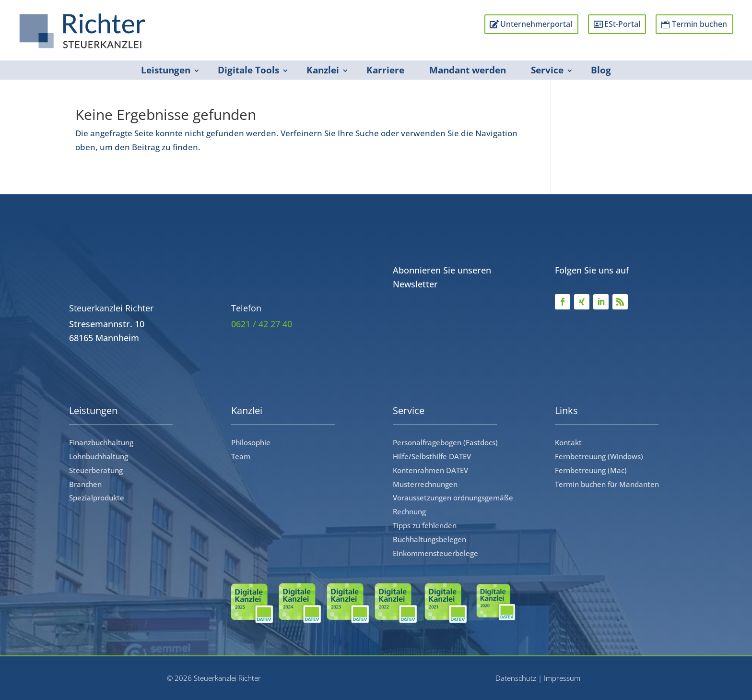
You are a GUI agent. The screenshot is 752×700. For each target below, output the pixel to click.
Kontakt (568, 442)
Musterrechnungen (425, 484)
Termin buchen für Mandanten (607, 484)
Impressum (562, 678)
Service (547, 70)
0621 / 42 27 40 (262, 324)
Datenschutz (516, 678)
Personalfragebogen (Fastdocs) (445, 442)
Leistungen (166, 70)
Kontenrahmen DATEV (430, 470)
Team (241, 456)
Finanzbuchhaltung (101, 442)
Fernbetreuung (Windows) (599, 456)
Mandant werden (468, 70)
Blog (601, 70)
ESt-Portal (615, 24)
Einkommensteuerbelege (435, 553)
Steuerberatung (96, 470)
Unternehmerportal (524, 24)
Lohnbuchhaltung (99, 456)
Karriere (385, 70)
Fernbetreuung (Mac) (591, 470)
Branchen (85, 484)
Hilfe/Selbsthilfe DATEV (432, 456)
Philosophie (251, 442)
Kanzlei (323, 70)
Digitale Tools (248, 70)
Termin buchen (697, 24)
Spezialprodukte (97, 498)
